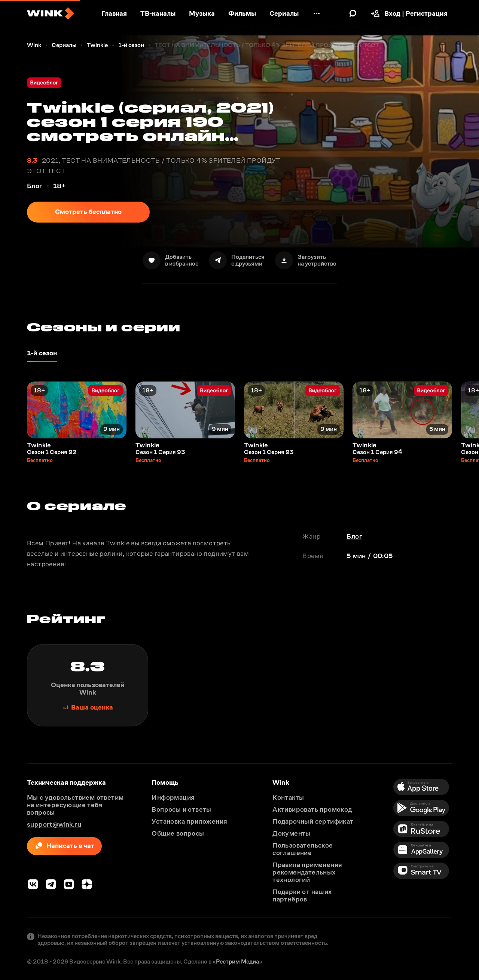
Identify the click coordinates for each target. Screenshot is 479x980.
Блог (354, 536)
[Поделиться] (237, 260)
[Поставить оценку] (88, 685)
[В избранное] (170, 260)
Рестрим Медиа (237, 961)
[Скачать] (306, 260)
